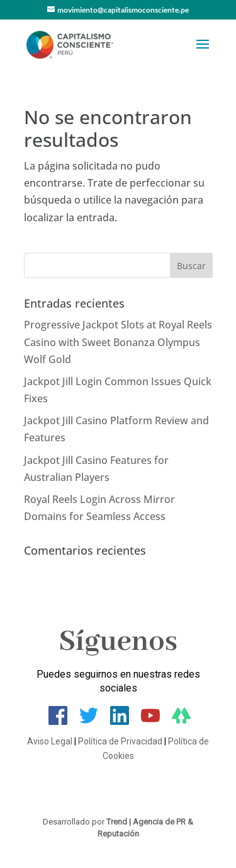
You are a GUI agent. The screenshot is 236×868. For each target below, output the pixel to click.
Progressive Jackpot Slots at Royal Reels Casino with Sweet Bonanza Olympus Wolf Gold (118, 342)
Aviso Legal (50, 741)
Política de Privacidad (120, 741)
